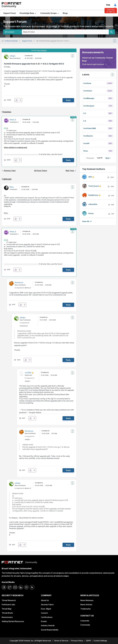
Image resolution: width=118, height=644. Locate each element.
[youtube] (15, 587)
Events (44, 621)
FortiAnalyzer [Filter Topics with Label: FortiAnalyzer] (89, 106)
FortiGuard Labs (8, 605)
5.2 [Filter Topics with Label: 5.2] (85, 113)
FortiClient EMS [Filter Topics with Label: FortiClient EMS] (90, 128)
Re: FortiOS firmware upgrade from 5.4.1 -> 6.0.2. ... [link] (53, 41)
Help (108, 5)
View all (86, 221)
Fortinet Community (12, 5)
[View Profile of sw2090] (28, 373)
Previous (90, 158)
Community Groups (48, 13)
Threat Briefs (7, 613)
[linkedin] (21, 587)
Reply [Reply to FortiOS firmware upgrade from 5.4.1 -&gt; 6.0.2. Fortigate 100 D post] (68, 100)
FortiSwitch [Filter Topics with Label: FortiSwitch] (88, 136)
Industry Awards (48, 625)
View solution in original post (16, 147)
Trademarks (85, 609)
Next (107, 158)
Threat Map (7, 609)
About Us (45, 600)
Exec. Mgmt (46, 609)
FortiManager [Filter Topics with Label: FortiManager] (89, 98)
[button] (17, 100)
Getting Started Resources (13, 621)
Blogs (65, 13)
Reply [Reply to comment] (68, 160)
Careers (44, 613)
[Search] (112, 32)
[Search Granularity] (13, 32)
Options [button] (116, 41)
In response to (23, 288)
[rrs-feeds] (32, 587)
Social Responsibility (50, 630)
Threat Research (9, 600)
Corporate (85, 621)
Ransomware (7, 617)
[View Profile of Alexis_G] (13, 120)
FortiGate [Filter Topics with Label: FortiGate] (87, 83)
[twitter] (10, 587)
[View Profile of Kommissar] (19, 282)
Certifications (47, 617)
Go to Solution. (42, 50)
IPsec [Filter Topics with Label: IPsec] (86, 151)
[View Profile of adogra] (12, 56)
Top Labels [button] (112, 75)
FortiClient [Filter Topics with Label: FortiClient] (88, 91)
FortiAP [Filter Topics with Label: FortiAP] (86, 143)
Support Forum (10, 13)
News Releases (87, 600)
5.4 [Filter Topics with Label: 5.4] (85, 121)
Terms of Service (61, 641)
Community (85, 625)
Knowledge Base (27, 13)
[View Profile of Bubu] (12, 187)
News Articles (86, 605)
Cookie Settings (100, 641)
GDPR (88, 641)
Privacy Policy (77, 641)
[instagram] (26, 587)
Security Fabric (47, 605)
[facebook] (4, 587)
